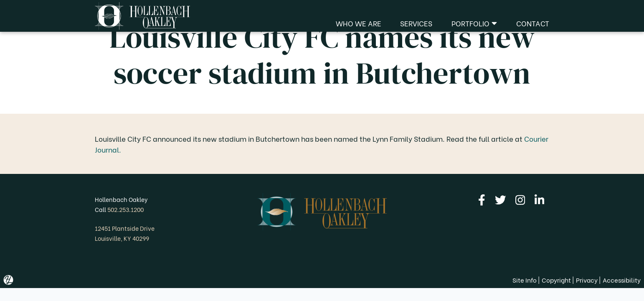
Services (416, 23)
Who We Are (359, 23)
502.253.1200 (126, 209)
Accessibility (622, 280)
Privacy (587, 280)
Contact (533, 23)
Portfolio (474, 23)
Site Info (525, 280)
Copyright (556, 280)
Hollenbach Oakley (121, 199)
